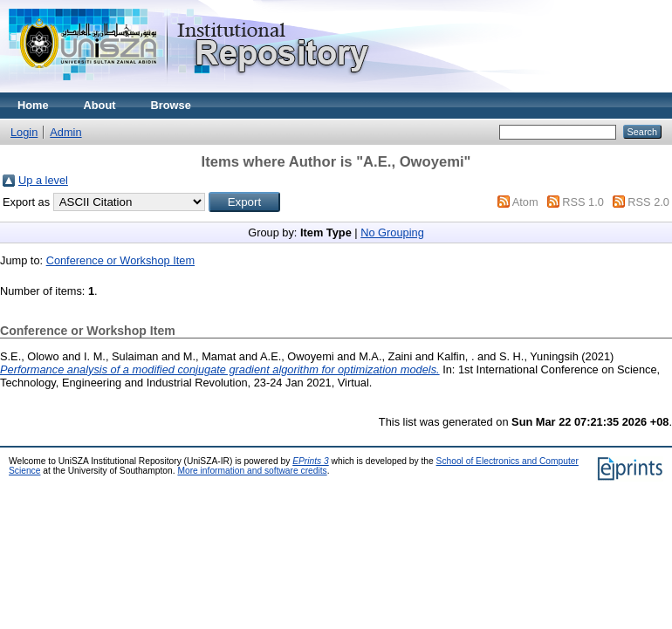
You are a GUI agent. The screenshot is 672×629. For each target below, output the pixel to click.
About (100, 105)
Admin (65, 132)
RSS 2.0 (648, 202)
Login (24, 132)
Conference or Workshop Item (120, 260)
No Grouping (392, 232)
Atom (525, 202)
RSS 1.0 (583, 202)
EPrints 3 (311, 461)
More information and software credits (252, 471)
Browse (171, 105)
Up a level (43, 180)
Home (33, 105)
